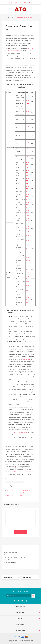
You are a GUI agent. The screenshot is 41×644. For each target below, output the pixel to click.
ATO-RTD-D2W (28, 238)
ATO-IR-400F (28, 270)
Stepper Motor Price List (11, 552)
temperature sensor (12, 482)
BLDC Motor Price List (10, 562)
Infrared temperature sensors (20, 432)
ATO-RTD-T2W (28, 229)
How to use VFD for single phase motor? (15, 557)
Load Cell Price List (9, 565)
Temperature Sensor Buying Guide (16, 493)
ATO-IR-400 (28, 288)
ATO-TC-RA (28, 181)
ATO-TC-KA (28, 135)
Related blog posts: (10, 486)
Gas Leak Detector (9, 560)
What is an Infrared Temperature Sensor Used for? (20, 488)
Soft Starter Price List (10, 555)
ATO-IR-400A (28, 279)
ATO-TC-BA (28, 151)
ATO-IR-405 (28, 300)
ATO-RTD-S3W (28, 213)
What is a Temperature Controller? (15, 495)
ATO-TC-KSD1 (28, 119)
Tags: (7, 479)
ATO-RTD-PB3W (28, 205)
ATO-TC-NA (28, 173)
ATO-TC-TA (28, 165)
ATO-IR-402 (28, 248)
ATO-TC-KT (28, 189)
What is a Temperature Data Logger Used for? (18, 490)
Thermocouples (26, 359)
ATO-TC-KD (28, 197)
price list (21, 482)
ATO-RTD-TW (28, 221)
